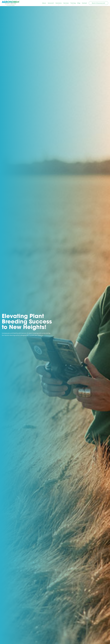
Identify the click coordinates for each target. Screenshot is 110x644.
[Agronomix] (11, 3)
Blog (79, 3)
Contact (84, 3)
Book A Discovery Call (98, 3)
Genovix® (51, 3)
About (44, 3)
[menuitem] (44, 3)
